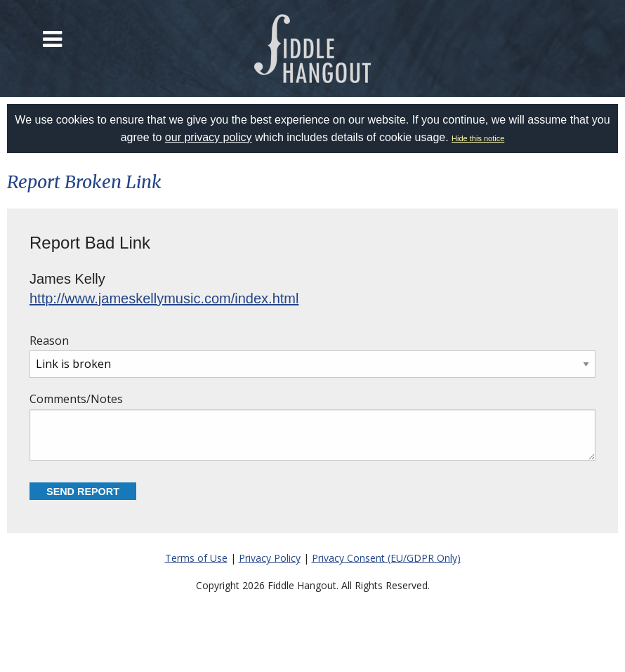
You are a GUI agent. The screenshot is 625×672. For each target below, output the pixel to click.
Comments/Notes (312, 426)
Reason (312, 356)
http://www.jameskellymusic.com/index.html (164, 298)
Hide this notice (478, 138)
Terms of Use (196, 558)
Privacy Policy (270, 558)
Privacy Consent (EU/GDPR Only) (386, 558)
